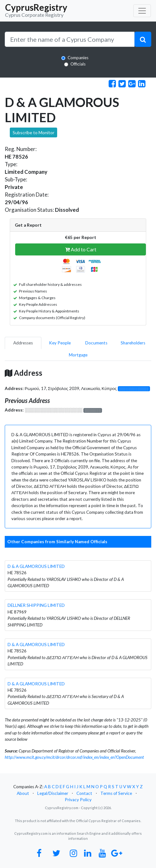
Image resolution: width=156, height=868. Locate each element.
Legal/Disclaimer (53, 793)
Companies (78, 58)
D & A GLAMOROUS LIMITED (36, 566)
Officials (78, 64)
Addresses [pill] (23, 343)
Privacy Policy (78, 800)
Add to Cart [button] (81, 249)
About (23, 793)
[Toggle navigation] (142, 11)
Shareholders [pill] (133, 343)
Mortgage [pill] (78, 355)
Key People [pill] (60, 343)
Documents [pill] (96, 343)
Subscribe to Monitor (33, 132)
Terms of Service (116, 793)
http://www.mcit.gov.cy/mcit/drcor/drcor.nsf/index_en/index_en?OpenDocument (74, 757)
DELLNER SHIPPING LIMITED (36, 605)
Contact (84, 793)
